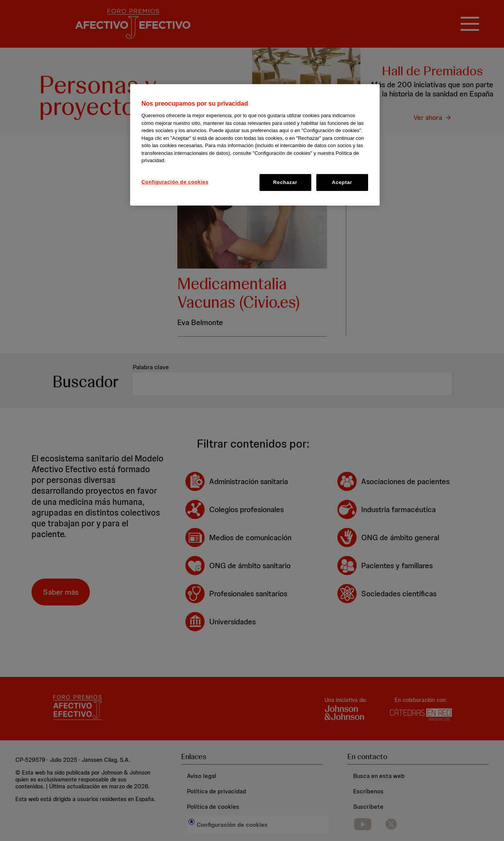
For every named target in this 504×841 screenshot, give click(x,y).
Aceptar (342, 182)
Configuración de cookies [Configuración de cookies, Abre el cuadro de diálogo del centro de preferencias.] (175, 182)
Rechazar (285, 182)
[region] (255, 145)
